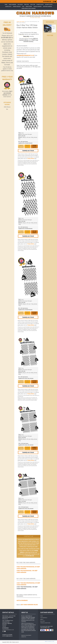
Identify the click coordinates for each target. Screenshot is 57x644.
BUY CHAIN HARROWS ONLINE (29, 605)
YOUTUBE (50, 35)
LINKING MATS (8, 6)
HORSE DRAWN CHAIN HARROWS (28, 8)
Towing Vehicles (31, 158)
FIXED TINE (26, 4)
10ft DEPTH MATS (49, 4)
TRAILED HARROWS (37, 6)
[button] (26, 36)
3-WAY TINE (33, 4)
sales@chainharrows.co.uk (8, 630)
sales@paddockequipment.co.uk (25, 55)
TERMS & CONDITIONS (45, 623)
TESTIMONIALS (44, 618)
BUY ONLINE (20, 4)
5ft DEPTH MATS (40, 4)
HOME (6, 4)
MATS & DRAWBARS (22, 600)
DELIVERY (43, 621)
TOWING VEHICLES (17, 6)
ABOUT (42, 619)
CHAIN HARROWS (12, 4)
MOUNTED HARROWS (47, 6)
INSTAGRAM (50, 22)
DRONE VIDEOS (29, 6)
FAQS (23, 6)
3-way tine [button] (21, 34)
